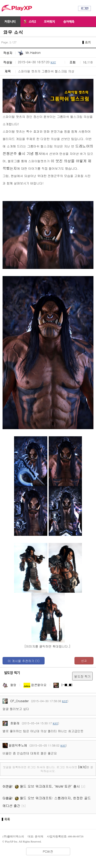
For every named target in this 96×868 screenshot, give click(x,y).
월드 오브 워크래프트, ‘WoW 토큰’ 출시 (47, 786)
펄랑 (9, 685)
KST (53, 62)
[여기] (82, 767)
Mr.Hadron (29, 52)
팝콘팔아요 (35, 685)
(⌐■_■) (63, 685)
